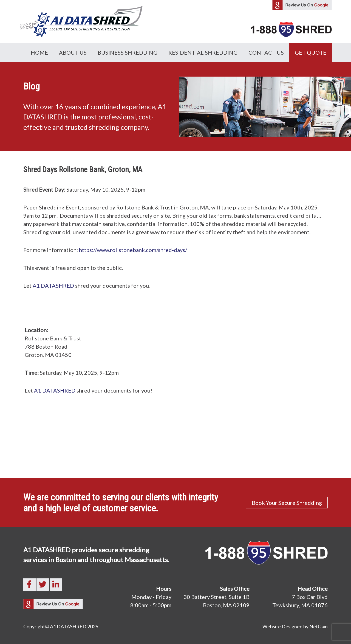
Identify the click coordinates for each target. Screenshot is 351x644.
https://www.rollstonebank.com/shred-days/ (133, 250)
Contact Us (266, 52)
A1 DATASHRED (53, 285)
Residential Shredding (203, 52)
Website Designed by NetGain (295, 626)
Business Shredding (128, 52)
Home (39, 52)
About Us (73, 52)
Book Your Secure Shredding (287, 503)
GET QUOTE (311, 52)
